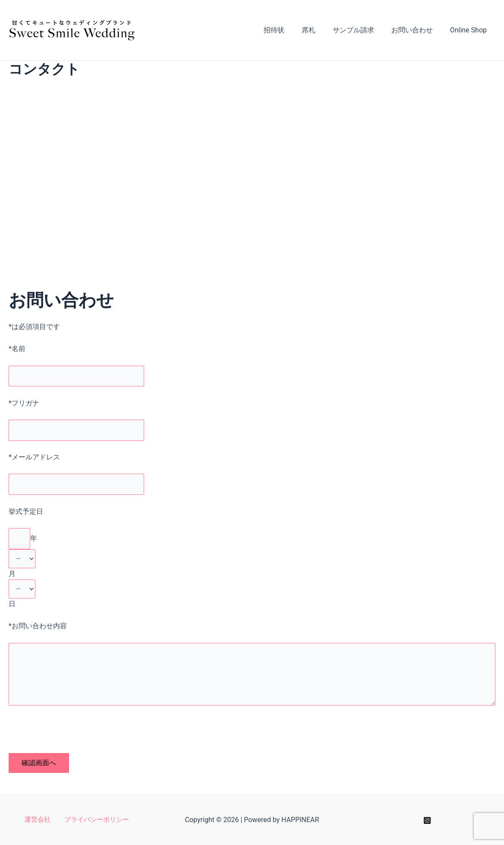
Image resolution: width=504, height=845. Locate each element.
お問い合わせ (417, 30)
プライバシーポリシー (94, 820)
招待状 (290, 30)
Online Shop (470, 30)
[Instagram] (427, 821)
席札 (321, 30)
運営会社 (39, 820)
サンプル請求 (362, 30)
